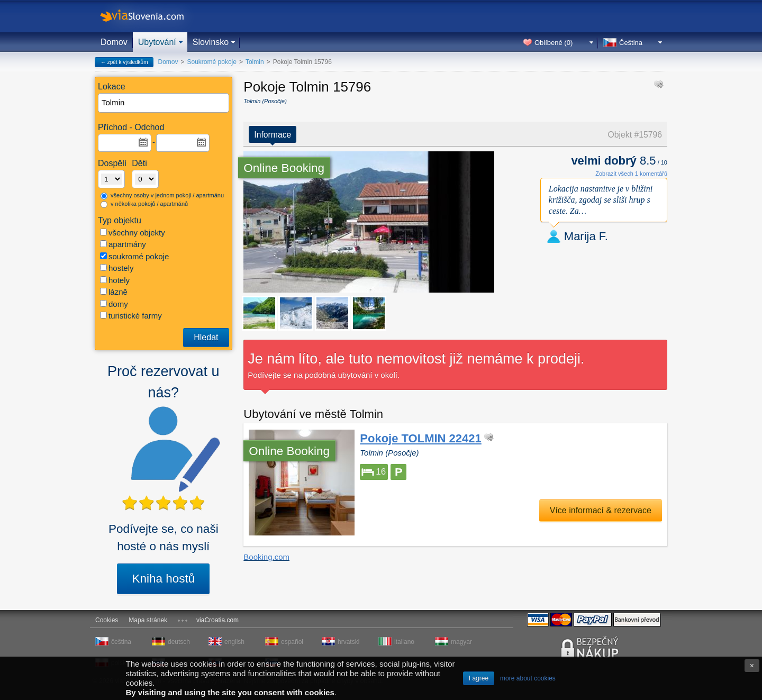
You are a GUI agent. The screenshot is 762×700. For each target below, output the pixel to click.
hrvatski (348, 642)
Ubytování (157, 42)
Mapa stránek (148, 620)
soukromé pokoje (134, 256)
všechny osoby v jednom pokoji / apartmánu (162, 196)
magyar (461, 642)
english (234, 642)
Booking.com (266, 557)
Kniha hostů (163, 579)
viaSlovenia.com (151, 16)
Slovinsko (211, 42)
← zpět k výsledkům (124, 62)
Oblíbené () (554, 43)
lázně (114, 292)
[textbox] (164, 103)
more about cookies (528, 678)
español (292, 642)
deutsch (179, 642)
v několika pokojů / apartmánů (144, 204)
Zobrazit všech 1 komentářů (631, 174)
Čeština (631, 43)
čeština (121, 642)
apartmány (123, 244)
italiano (404, 642)
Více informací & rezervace (601, 510)
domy (114, 304)
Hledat (206, 337)
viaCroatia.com (217, 620)
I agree (479, 678)
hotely (115, 280)
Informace (273, 135)
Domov (114, 42)
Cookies (107, 620)
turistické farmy (131, 316)
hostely (117, 268)
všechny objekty (133, 233)
